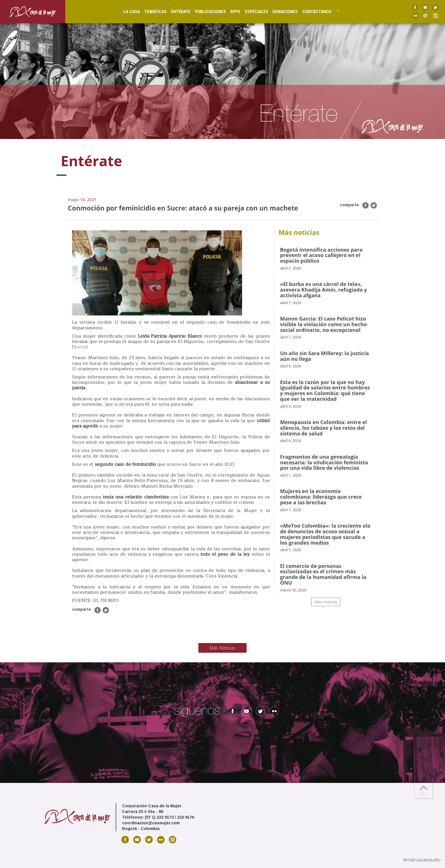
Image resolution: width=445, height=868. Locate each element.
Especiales (251, 11)
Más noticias (326, 602)
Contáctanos (312, 11)
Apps (230, 11)
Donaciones (280, 11)
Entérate (176, 11)
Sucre (80, 347)
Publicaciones (205, 11)
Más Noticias (223, 648)
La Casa (127, 11)
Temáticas (150, 11)
